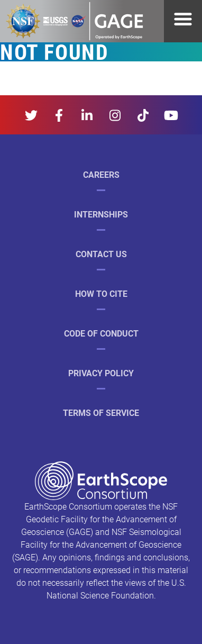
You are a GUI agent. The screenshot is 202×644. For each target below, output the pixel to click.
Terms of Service (101, 412)
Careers (101, 174)
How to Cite (101, 293)
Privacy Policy (101, 373)
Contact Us (101, 254)
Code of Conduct (101, 333)
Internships (101, 214)
